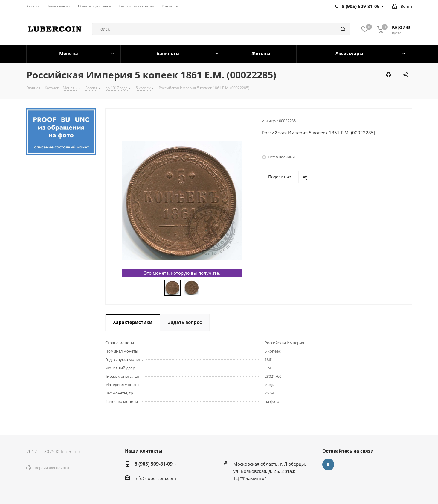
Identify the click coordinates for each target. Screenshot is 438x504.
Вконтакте (328, 464)
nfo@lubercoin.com (156, 478)
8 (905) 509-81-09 (154, 464)
